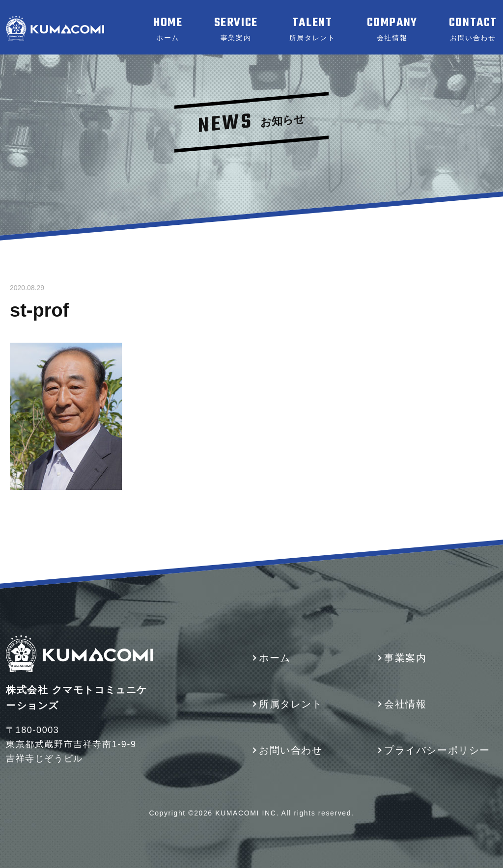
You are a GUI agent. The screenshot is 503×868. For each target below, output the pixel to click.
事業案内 (405, 658)
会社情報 (405, 704)
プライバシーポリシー (437, 750)
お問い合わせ (291, 750)
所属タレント (291, 704)
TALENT (312, 29)
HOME (168, 29)
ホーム (275, 658)
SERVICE (236, 29)
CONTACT (473, 29)
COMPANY (392, 29)
